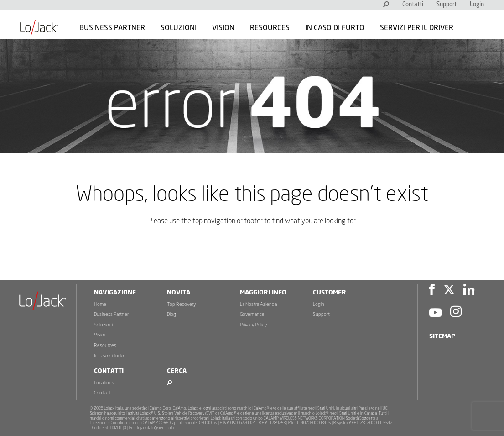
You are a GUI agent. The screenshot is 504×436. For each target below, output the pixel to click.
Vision (223, 28)
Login (477, 5)
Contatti (413, 5)
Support (447, 5)
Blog (171, 314)
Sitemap (442, 336)
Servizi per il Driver (417, 28)
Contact (102, 393)
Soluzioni (179, 28)
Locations (104, 383)
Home (100, 304)
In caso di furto (335, 28)
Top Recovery (181, 304)
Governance (252, 314)
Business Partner (112, 28)
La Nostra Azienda (258, 304)
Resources (270, 28)
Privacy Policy (253, 325)
